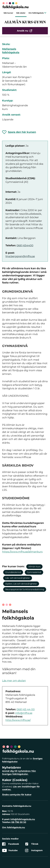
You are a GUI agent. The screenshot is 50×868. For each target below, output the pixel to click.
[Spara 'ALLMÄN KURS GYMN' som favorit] (19, 132)
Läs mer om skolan (14, 681)
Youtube (10, 851)
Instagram (34, 851)
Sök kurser (8, 13)
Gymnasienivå (34, 572)
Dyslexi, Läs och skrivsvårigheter (21, 584)
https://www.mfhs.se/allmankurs (22, 552)
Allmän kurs (34, 567)
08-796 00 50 (19, 822)
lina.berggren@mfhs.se (20, 256)
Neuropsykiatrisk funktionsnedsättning (25, 589)
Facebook (11, 844)
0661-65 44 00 (26, 709)
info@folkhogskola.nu (23, 819)
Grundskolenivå (13, 572)
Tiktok (32, 844)
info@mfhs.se (24, 713)
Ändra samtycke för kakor (17, 795)
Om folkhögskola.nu (14, 827)
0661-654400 (25, 245)
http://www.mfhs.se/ (18, 720)
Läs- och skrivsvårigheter (18, 578)
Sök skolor (21, 13)
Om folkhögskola (37, 13)
